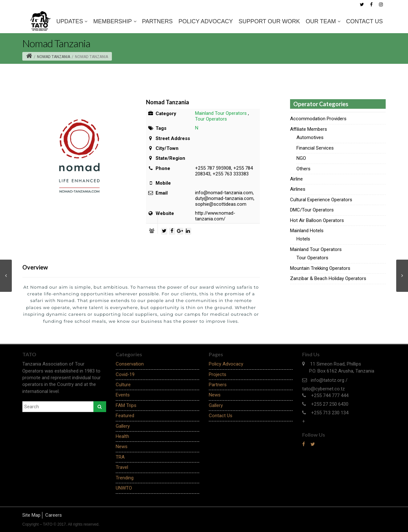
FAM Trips (126, 405)
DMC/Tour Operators (312, 210)
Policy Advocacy (206, 21)
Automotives (310, 137)
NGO (301, 158)
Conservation (130, 364)
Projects (218, 374)
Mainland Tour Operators (221, 113)
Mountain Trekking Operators (320, 268)
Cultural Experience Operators (321, 200)
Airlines (298, 189)
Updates (72, 21)
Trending (125, 478)
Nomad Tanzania (54, 57)
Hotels (303, 239)
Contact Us (364, 21)
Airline (296, 179)
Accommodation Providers (318, 119)
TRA (120, 457)
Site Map (31, 515)
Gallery (123, 426)
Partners (157, 21)
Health (122, 436)
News (122, 447)
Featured (125, 416)
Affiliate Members (309, 129)
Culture (123, 385)
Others (303, 169)
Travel (122, 467)
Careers (54, 515)
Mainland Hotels (307, 231)
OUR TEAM (323, 21)
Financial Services (315, 148)
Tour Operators (211, 119)
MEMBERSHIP (115, 21)
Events (123, 395)
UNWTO (124, 488)
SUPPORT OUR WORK (269, 21)
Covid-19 (125, 374)
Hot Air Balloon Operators (317, 220)
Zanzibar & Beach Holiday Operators (328, 278)
